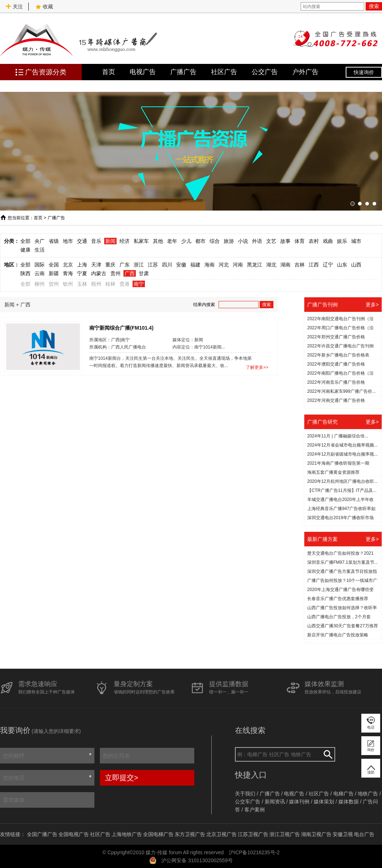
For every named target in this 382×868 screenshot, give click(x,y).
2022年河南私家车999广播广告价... (342, 391)
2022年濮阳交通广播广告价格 (336, 364)
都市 (200, 241)
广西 (130, 273)
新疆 (54, 273)
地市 (68, 241)
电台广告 (364, 834)
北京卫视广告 (222, 834)
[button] (353, 204)
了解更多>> (257, 367)
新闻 (110, 241)
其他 (158, 241)
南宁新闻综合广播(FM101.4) (121, 327)
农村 (314, 241)
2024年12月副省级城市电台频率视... (342, 454)
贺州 (54, 284)
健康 (25, 250)
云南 (40, 273)
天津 (96, 265)
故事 (285, 241)
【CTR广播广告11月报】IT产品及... (342, 490)
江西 (314, 265)
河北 (224, 265)
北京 (68, 265)
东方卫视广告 (190, 834)
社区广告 (224, 72)
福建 (195, 265)
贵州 (115, 273)
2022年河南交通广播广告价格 (336, 400)
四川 (167, 265)
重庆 (110, 265)
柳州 (40, 284)
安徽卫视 (343, 834)
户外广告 (305, 72)
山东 (342, 265)
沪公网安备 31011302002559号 (197, 860)
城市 (356, 241)
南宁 (139, 284)
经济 (125, 241)
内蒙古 (99, 273)
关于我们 (245, 794)
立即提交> (122, 778)
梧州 (96, 284)
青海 (68, 273)
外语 (257, 241)
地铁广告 (368, 794)
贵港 (125, 284)
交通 (82, 241)
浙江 (139, 265)
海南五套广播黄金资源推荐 (333, 472)
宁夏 (82, 273)
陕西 (25, 273)
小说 (243, 241)
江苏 (153, 265)
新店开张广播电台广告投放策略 (338, 635)
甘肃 (144, 273)
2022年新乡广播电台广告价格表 (338, 355)
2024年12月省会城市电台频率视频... (342, 445)
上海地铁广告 (127, 834)
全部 (25, 241)
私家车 (141, 241)
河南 (238, 265)
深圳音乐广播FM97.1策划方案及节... (343, 562)
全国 (54, 265)
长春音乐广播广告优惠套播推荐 (338, 599)
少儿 (186, 241)
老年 (172, 241)
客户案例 (255, 810)
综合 (215, 241)
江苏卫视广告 (253, 834)
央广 (40, 241)
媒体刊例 (299, 802)
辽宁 (328, 265)
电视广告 (143, 72)
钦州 (68, 284)
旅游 (229, 241)
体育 (300, 241)
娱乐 (342, 241)
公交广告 (265, 72)
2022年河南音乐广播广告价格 (336, 382)
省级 (54, 241)
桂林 (110, 284)
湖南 (285, 265)
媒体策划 (324, 802)
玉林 (82, 284)
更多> (372, 305)
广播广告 (183, 72)
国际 (40, 265)
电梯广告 (344, 794)
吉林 (300, 265)
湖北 (271, 265)
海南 (210, 265)
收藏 (44, 7)
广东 (125, 265)
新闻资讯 (275, 802)
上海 (82, 265)
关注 (14, 7)
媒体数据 (349, 802)
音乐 (96, 241)
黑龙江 (255, 265)
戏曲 (328, 241)
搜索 (374, 6)
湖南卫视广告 (316, 834)
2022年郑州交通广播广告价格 (336, 337)
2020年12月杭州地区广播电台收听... (342, 481)
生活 (40, 250)
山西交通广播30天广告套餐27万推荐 (343, 626)
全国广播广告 (42, 834)
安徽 (181, 265)
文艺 (271, 241)
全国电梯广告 (158, 834)
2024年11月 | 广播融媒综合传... (338, 436)
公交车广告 (248, 802)
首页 (109, 72)
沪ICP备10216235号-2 (254, 852)
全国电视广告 (74, 834)
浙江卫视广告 (285, 834)
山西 (356, 265)
